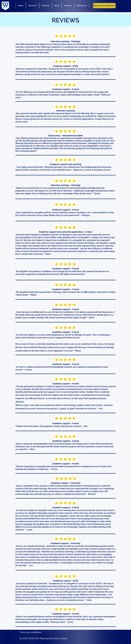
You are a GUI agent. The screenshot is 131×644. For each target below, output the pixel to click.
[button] (32, 6)
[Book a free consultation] (104, 6)
